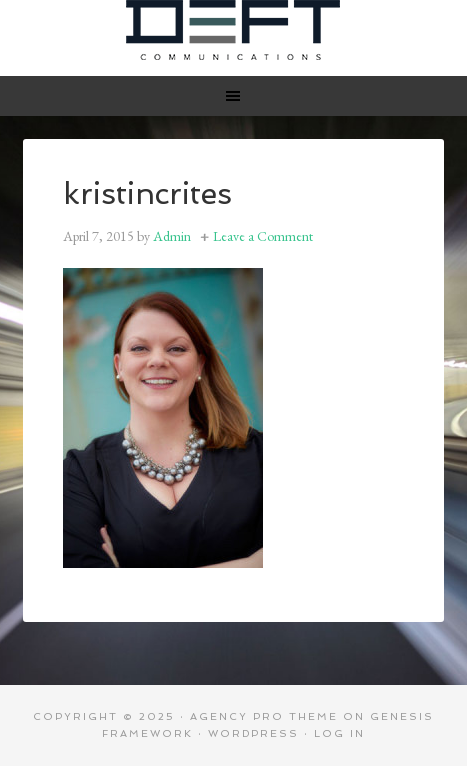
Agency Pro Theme (264, 716)
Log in (339, 733)
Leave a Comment (263, 236)
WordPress (253, 733)
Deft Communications (233, 30)
